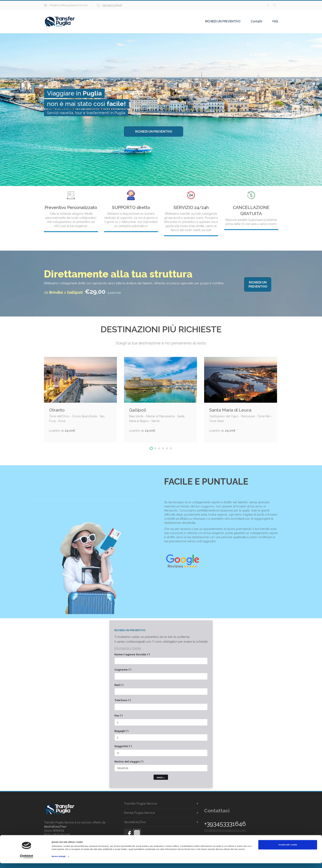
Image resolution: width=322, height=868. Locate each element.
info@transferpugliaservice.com (69, 5)
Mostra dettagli (59, 861)
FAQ (275, 21)
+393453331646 (112, 5)
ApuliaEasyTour (135, 822)
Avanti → (161, 777)
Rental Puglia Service (139, 813)
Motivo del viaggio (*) (129, 762)
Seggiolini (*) (123, 746)
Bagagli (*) (121, 731)
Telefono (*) (123, 700)
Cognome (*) (123, 670)
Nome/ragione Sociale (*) (132, 654)
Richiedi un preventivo (154, 132)
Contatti (256, 21)
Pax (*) (118, 716)
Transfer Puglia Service (141, 804)
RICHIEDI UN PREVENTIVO (223, 21)
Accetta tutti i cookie (288, 850)
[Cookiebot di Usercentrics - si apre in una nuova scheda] (27, 861)
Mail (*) (119, 685)
